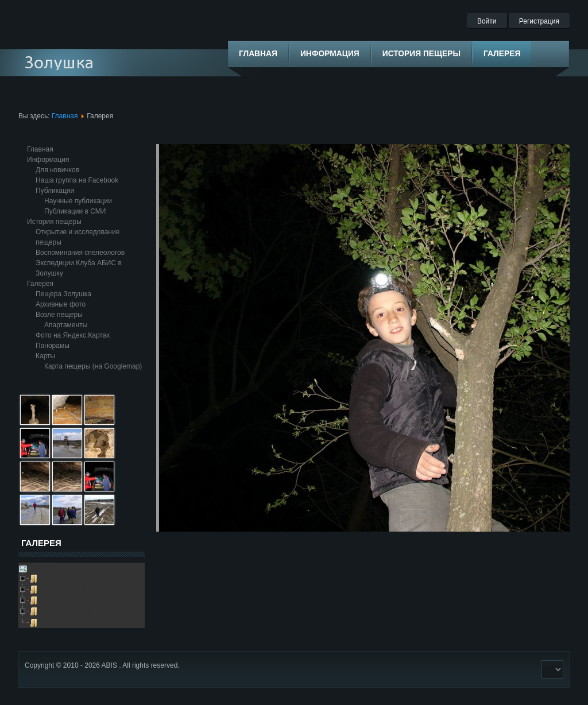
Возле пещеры (59, 315)
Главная (65, 116)
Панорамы (53, 346)
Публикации (55, 191)
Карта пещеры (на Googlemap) (93, 366)
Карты (45, 356)
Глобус (49, 622)
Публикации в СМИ (75, 211)
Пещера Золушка (63, 294)
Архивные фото (61, 304)
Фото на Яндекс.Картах (73, 335)
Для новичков (57, 170)
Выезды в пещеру (65, 611)
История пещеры (54, 222)
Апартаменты (66, 325)
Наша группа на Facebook (77, 180)
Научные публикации (78, 201)
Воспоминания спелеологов (80, 253)
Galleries (42, 568)
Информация (48, 160)
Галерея (40, 284)
